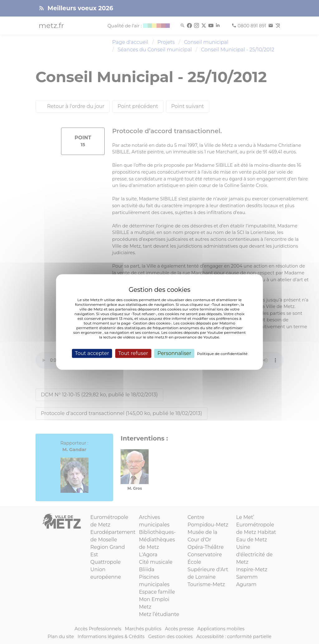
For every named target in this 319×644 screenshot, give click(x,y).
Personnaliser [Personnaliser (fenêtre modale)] (174, 353)
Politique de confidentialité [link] (222, 354)
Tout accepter (92, 353)
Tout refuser (133, 353)
